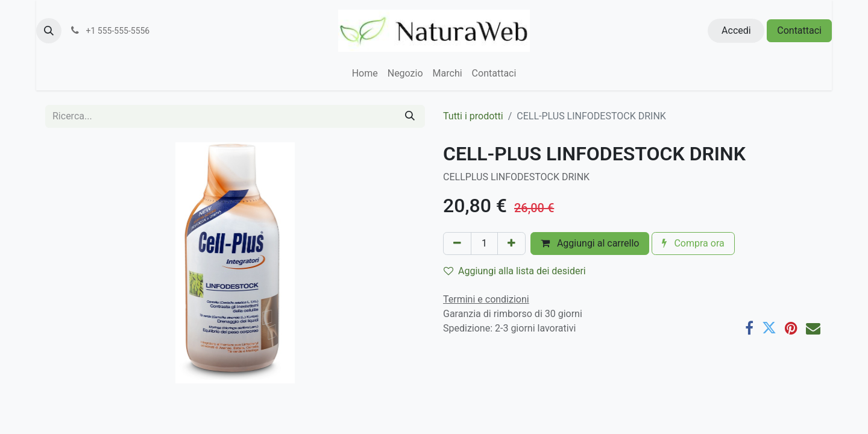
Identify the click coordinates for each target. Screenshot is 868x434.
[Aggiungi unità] (511, 244)
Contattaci (799, 30)
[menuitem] (365, 74)
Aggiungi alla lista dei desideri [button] (515, 271)
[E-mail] (813, 328)
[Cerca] (410, 116)
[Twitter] (769, 328)
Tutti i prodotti (473, 116)
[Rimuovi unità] (457, 244)
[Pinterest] (791, 328)
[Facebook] (749, 328)
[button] (49, 31)
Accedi (736, 30)
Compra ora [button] (693, 243)
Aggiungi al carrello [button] (590, 243)
